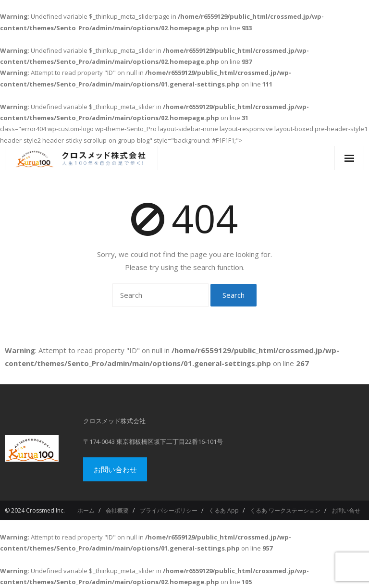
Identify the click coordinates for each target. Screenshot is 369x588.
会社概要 (117, 510)
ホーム (86, 510)
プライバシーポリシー (169, 510)
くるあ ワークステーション (285, 510)
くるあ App (224, 510)
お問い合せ (346, 510)
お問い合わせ (115, 469)
